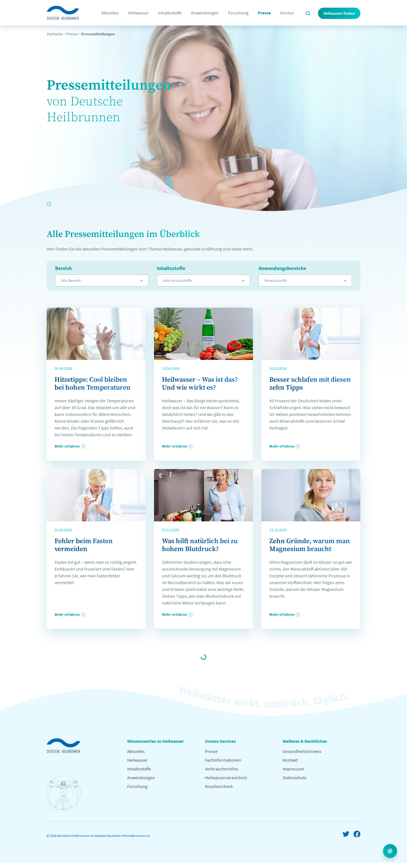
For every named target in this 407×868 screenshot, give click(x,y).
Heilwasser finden (339, 13)
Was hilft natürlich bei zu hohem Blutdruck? (200, 545)
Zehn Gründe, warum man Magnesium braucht (310, 545)
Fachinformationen (223, 760)
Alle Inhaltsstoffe (177, 280)
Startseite (55, 34)
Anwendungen (205, 13)
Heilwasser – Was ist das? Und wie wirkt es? (200, 384)
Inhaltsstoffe (170, 13)
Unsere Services (220, 741)
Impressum (293, 769)
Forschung (238, 13)
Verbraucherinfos (222, 769)
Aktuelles (110, 13)
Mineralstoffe (276, 280)
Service (287, 13)
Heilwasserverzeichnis (226, 778)
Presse (264, 13)
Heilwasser (138, 13)
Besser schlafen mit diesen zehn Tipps (310, 384)
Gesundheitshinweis (302, 751)
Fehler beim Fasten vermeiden (84, 545)
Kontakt (290, 760)
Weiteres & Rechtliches (305, 741)
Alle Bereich (71, 280)
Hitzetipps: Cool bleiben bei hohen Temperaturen (93, 384)
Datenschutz (295, 778)
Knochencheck (219, 786)
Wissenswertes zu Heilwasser (155, 741)
